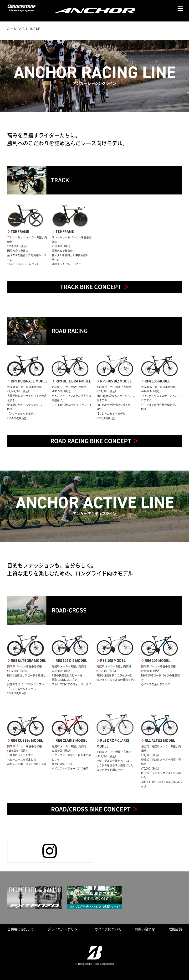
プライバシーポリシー (64, 929)
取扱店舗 (175, 929)
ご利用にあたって (20, 929)
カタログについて (108, 929)
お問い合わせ (145, 929)
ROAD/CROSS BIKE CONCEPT (91, 809)
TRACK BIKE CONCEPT (91, 287)
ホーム (12, 29)
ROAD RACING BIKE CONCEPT (91, 441)
